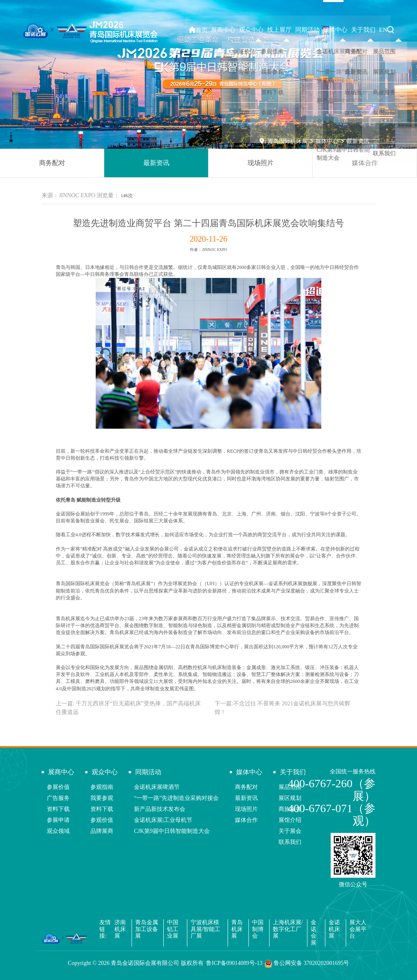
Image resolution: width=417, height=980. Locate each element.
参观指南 (102, 787)
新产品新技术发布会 (160, 809)
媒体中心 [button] (340, 30)
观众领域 (58, 831)
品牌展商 (102, 831)
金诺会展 (314, 933)
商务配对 (52, 163)
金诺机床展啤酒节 (157, 787)
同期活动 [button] (315, 30)
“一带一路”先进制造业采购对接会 (176, 798)
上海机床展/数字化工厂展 (288, 929)
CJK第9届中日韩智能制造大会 (172, 831)
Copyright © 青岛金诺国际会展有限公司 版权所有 (136, 963)
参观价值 (102, 820)
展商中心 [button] (237, 30)
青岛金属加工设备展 (147, 929)
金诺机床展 (334, 929)
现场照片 (261, 163)
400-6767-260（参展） (332, 790)
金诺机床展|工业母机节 (163, 820)
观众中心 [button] (263, 30)
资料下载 (58, 809)
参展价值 (58, 787)
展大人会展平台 (358, 929)
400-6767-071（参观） (332, 815)
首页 (213, 30)
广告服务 (58, 798)
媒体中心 (327, 141)
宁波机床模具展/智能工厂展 (206, 929)
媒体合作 (365, 163)
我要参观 (102, 798)
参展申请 (58, 820)
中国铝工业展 (173, 929)
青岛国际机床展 (288, 141)
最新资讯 (358, 141)
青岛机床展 (237, 929)
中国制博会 (258, 929)
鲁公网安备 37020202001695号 (307, 964)
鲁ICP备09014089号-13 (234, 963)
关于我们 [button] (367, 30)
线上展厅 (289, 30)
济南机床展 (120, 929)
